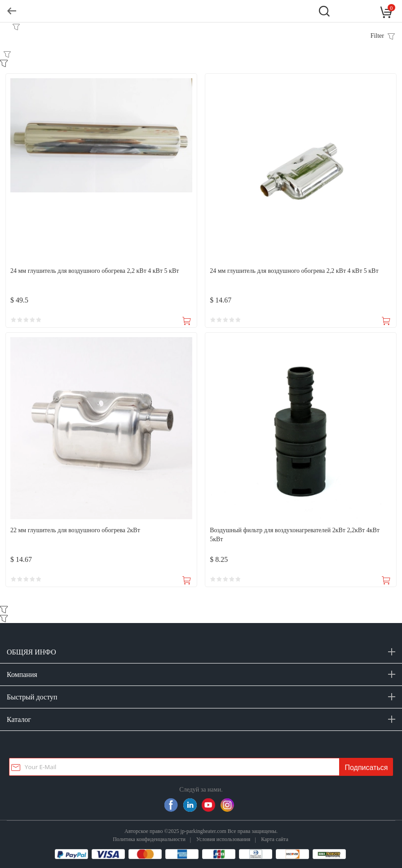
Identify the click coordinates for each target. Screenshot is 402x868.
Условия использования (223, 839)
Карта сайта (275, 839)
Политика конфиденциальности (149, 839)
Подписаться (367, 768)
